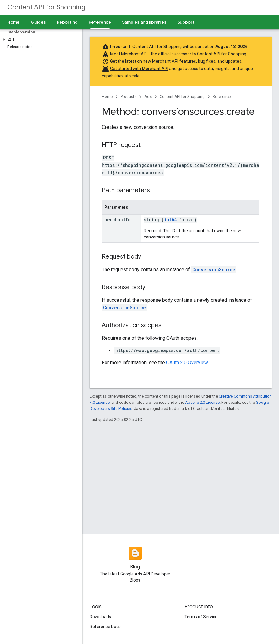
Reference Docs (105, 627)
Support (186, 22)
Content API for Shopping (46, 7)
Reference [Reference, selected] (100, 22)
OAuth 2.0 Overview (187, 363)
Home (13, 22)
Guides (38, 22)
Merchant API (134, 54)
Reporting (67, 22)
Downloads (100, 617)
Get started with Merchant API (139, 69)
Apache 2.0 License (202, 402)
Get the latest (123, 61)
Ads (148, 97)
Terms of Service (201, 617)
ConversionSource (214, 270)
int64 (170, 220)
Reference (222, 97)
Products (128, 97)
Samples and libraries (144, 22)
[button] (40, 39)
